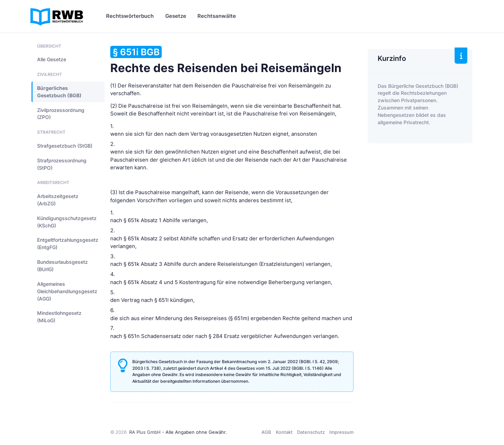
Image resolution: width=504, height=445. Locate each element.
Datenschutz (311, 432)
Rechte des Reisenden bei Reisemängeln (226, 60)
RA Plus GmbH (145, 432)
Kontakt (284, 432)
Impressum (341, 432)
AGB (266, 432)
